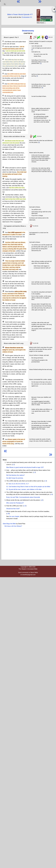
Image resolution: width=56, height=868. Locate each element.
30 (3, 439)
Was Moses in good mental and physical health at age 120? (25, 467)
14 (3, 206)
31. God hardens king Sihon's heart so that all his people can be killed (28, 487)
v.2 (13, 465)
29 (3, 420)
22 (3, 347)
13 (3, 194)
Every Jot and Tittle (12, 497)
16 (3, 242)
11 (3, 167)
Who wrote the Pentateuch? (15, 503)
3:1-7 (27, 484)
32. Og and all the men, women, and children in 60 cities (24, 489)
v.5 (52, 494)
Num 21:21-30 (13, 484)
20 (3, 303)
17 (3, 261)
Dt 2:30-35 (22, 484)
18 (3, 281)
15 (3, 232)
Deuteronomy (28, 31)
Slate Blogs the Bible (9, 524)
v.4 (46, 481)
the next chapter (14, 516)
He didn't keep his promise (15, 478)
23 (3, 355)
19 (3, 291)
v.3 (34, 472)
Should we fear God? (13, 509)
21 (3, 322)
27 (3, 396)
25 (3, 379)
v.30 (8, 514)
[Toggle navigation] (5, 4)
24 (3, 369)
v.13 (25, 506)
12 (3, 179)
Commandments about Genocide (30, 497)
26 (3, 386)
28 (3, 408)
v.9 (42, 500)
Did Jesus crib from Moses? (13, 526)
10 (3, 152)
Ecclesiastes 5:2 (27, 17)
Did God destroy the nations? (15, 475)
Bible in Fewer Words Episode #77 (20, 14)
